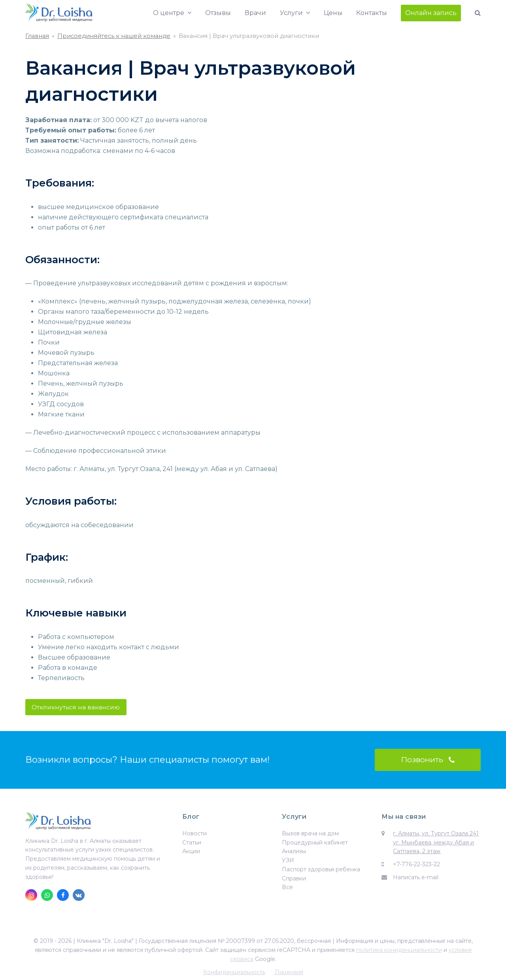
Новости (194, 835)
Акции (191, 852)
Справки (294, 879)
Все (287, 888)
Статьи (192, 843)
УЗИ (288, 861)
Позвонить (428, 761)
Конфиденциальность (234, 973)
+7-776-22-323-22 (416, 865)
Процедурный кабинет (315, 843)
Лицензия (289, 973)
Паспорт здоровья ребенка (321, 871)
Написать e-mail (416, 878)
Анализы (294, 852)
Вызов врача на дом (310, 835)
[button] (478, 13)
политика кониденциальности (399, 951)
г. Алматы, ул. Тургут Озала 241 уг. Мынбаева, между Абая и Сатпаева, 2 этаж (436, 844)
